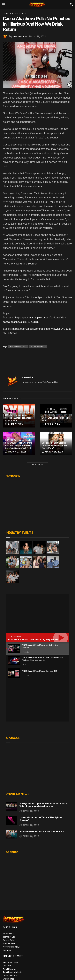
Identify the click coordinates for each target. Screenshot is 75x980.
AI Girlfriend (8, 975)
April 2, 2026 (51, 424)
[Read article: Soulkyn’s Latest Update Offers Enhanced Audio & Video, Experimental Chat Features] (12, 764)
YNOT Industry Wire (18, 13)
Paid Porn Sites (10, 965)
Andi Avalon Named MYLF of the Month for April (42, 789)
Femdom (7, 962)
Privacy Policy (9, 898)
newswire (18, 36)
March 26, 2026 (52, 452)
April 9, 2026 (14, 424)
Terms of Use (9, 895)
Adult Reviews (9, 927)
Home (5, 13)
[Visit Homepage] (37, 4)
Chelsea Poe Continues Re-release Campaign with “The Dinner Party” (55, 445)
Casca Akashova (38, 347)
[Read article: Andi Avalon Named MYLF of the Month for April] (12, 792)
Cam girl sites (9, 972)
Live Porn (7, 923)
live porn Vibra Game (12, 978)
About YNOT (9, 891)
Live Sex (7, 969)
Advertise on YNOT (12, 905)
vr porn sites (9, 937)
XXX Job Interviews (12, 955)
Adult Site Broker (11, 959)
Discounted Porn (10, 933)
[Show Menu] (4, 4)
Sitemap (7, 908)
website (43, 302)
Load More (38, 465)
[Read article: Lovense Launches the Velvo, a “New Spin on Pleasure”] (12, 778)
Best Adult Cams (11, 920)
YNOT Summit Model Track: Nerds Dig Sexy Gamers (33, 639)
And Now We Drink (18, 347)
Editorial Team (10, 901)
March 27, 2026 (16, 452)
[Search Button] (71, 4)
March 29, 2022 (37, 36)
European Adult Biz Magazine (17, 940)
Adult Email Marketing (13, 930)
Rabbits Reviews (10, 952)
